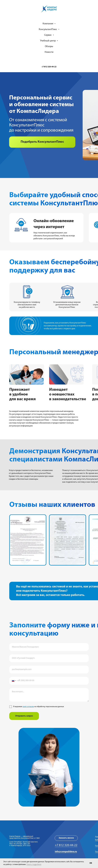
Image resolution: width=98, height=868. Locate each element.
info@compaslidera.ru (66, 852)
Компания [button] (48, 24)
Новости (49, 52)
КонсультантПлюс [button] (48, 29)
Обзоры (49, 46)
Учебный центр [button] (48, 41)
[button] (42, 142)
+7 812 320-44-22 (66, 845)
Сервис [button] (48, 35)
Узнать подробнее (34, 864)
